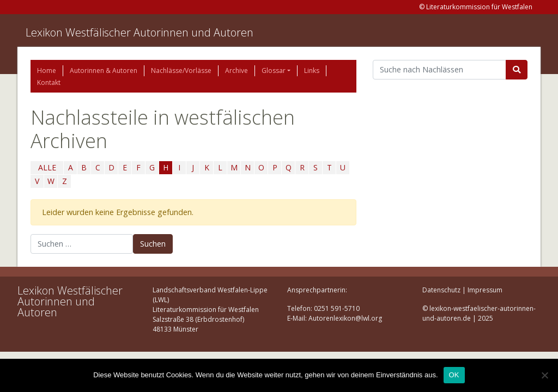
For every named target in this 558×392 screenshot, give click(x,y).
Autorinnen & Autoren (104, 71)
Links (312, 71)
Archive (236, 71)
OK (454, 375)
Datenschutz (441, 290)
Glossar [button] (274, 71)
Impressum (485, 290)
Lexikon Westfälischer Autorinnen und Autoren (139, 32)
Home (47, 71)
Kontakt (49, 82)
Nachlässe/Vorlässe (181, 71)
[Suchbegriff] (439, 70)
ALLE (47, 167)
